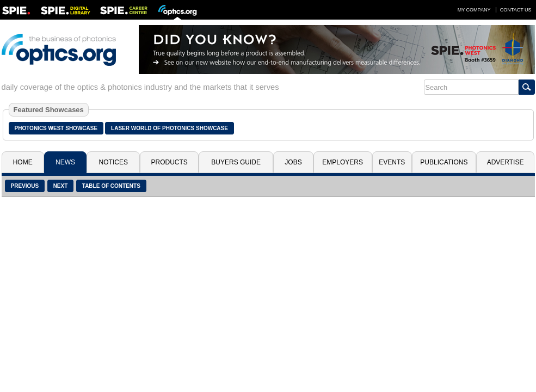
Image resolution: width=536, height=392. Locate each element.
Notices (113, 162)
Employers (343, 162)
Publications (444, 162)
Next (61, 186)
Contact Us (516, 10)
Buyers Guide (236, 162)
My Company (474, 10)
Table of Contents (111, 186)
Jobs (293, 162)
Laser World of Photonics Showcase (170, 128)
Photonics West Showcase (56, 128)
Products (170, 162)
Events (392, 162)
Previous (25, 186)
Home (23, 162)
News (65, 162)
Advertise (506, 162)
